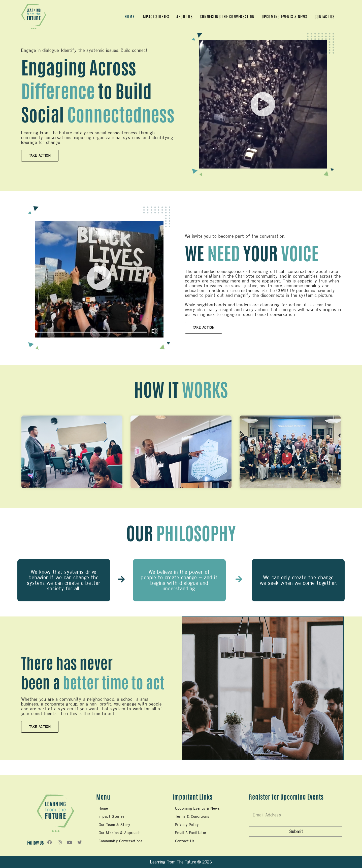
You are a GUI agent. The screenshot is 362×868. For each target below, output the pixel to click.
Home (130, 16)
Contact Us (325, 16)
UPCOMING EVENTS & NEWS (285, 16)
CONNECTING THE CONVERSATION (227, 16)
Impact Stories (155, 16)
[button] (263, 104)
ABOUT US (185, 16)
